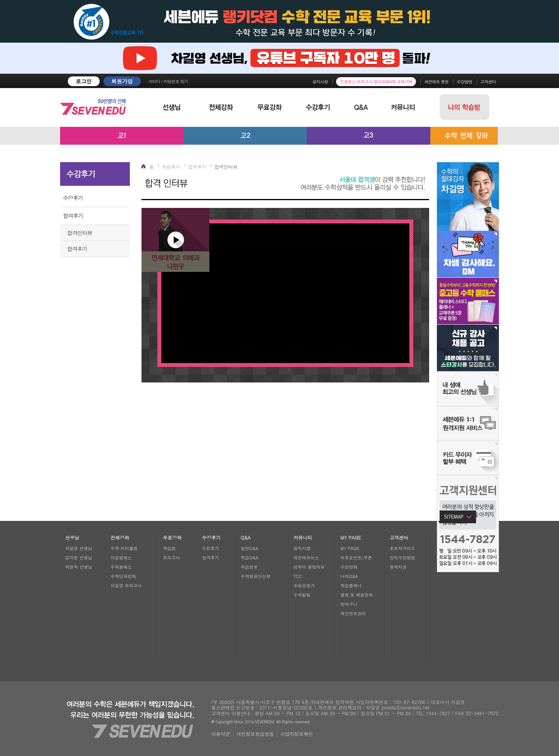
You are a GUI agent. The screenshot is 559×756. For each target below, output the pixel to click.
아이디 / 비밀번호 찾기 (168, 81)
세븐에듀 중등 (436, 82)
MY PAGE (350, 548)
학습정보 (249, 567)
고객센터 (488, 82)
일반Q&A (249, 548)
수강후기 (73, 198)
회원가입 (122, 81)
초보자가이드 (402, 548)
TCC (298, 576)
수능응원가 (304, 586)
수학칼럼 (302, 595)
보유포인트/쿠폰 (356, 558)
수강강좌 (349, 567)
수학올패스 (121, 567)
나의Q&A (349, 576)
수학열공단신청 (256, 576)
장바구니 (349, 604)
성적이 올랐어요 (309, 567)
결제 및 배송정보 (357, 595)
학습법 (169, 548)
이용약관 (221, 734)
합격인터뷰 (80, 233)
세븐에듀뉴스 (306, 558)
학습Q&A (249, 558)
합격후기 (73, 216)
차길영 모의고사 (126, 586)
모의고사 (171, 558)
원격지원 (398, 567)
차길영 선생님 (79, 548)
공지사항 (320, 82)
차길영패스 (121, 558)
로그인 (84, 81)
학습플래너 (351, 586)
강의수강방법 (402, 558)
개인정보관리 (353, 613)
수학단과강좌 (123, 576)
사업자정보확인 (297, 734)
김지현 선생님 (79, 558)
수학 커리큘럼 (124, 548)
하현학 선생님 (79, 567)
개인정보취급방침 (255, 734)
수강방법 (464, 82)
